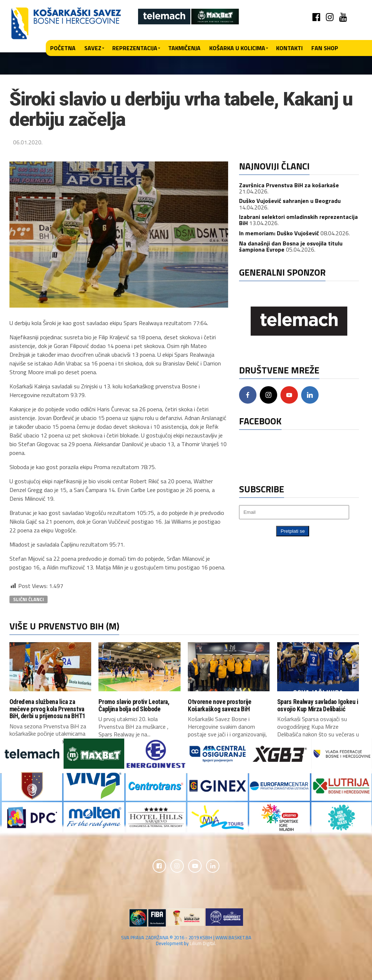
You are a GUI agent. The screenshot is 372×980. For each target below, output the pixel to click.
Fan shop (325, 48)
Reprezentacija (135, 48)
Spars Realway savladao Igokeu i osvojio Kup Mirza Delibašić (318, 705)
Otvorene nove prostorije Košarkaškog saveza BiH (220, 705)
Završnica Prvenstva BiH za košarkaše (289, 185)
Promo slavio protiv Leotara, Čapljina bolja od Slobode (134, 705)
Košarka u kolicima (237, 48)
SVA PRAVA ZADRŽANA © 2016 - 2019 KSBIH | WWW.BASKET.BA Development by (186, 941)
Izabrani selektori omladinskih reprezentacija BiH (298, 220)
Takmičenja (184, 48)
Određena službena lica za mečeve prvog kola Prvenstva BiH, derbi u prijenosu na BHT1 (47, 709)
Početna (63, 48)
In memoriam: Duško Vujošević (279, 233)
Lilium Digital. (203, 944)
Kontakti (289, 48)
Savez (93, 48)
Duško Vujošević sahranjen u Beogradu (290, 201)
